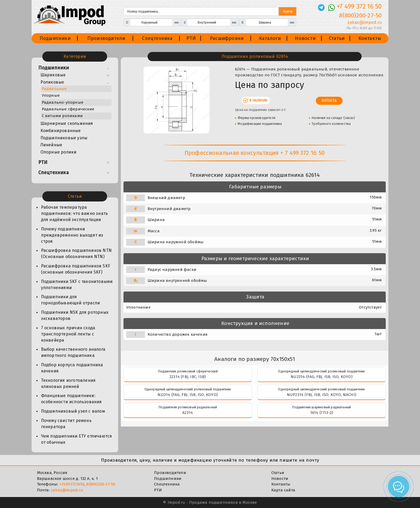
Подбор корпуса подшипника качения (72, 368)
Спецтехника (157, 38)
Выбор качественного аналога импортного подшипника (73, 352)
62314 (188, 413)
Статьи (337, 38)
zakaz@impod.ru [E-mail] (365, 22)
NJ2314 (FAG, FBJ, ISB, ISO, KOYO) (188, 395)
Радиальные (54, 89)
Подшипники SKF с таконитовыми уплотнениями (77, 285)
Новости (305, 38)
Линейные (51, 145)
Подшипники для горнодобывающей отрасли (71, 300)
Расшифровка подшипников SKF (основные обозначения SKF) (76, 269)
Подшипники (55, 38)
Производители (106, 38)
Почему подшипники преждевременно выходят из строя (72, 235)
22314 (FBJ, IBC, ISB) (188, 377)
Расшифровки (227, 38)
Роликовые (52, 82)
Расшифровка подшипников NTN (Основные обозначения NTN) (76, 253)
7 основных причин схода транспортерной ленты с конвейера (68, 334)
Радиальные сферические (68, 109)
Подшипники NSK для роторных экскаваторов (75, 315)
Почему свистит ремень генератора (66, 424)
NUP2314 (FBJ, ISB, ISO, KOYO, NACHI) (322, 395)
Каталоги (270, 38)
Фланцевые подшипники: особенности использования (72, 399)
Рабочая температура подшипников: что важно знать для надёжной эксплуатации (75, 213)
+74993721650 (72, 484)
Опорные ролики (59, 152)
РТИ (191, 38)
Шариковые (53, 75)
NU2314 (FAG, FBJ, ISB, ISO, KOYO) (322, 377)
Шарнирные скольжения (67, 123)
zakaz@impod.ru (67, 490)
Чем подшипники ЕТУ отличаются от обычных (77, 439)
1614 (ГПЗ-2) (322, 413)
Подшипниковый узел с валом (73, 411)
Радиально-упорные (63, 102)
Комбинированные (61, 131)
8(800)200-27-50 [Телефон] (360, 15)
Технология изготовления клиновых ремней (68, 383)
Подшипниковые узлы (64, 138)
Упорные (51, 95)
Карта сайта (283, 490)
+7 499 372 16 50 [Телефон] (359, 6)
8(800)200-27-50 (101, 484)
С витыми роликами (62, 116)
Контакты (370, 38)
